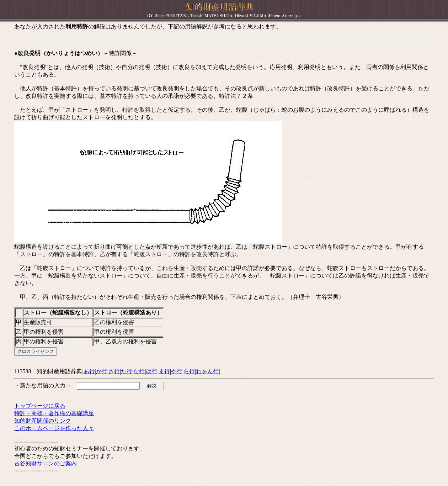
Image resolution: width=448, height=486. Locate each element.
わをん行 (207, 371)
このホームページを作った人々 (54, 428)
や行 (177, 371)
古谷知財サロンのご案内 (46, 463)
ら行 (189, 371)
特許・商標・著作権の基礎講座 (54, 413)
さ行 (114, 371)
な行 (139, 371)
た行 (127, 371)
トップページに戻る (40, 406)
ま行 (164, 371)
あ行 (89, 371)
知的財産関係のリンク (43, 421)
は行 (152, 371)
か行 (102, 371)
